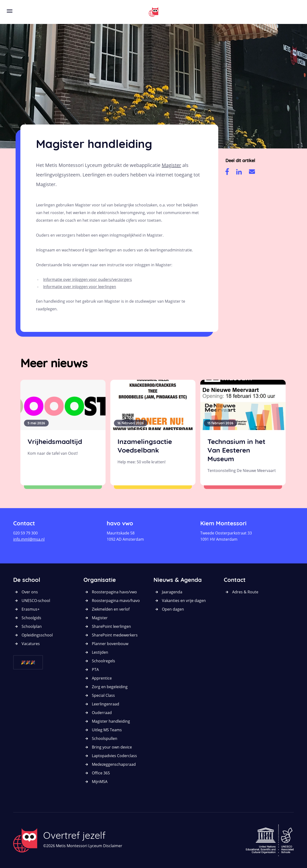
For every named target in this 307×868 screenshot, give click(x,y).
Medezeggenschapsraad (114, 764)
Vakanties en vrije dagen (184, 601)
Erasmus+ (31, 609)
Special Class (103, 695)
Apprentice (102, 678)
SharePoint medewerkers (115, 635)
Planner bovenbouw (110, 644)
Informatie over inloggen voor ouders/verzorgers (88, 279)
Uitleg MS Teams (107, 730)
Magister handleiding (111, 721)
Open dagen (173, 609)
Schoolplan (32, 626)
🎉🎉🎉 (28, 662)
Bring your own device (112, 747)
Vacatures (31, 644)
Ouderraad (102, 713)
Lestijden (100, 652)
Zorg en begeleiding (110, 687)
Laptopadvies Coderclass (114, 756)
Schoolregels (103, 661)
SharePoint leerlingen (111, 626)
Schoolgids (31, 618)
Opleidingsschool (37, 635)
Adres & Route (245, 592)
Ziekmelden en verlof (111, 609)
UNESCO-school (36, 601)
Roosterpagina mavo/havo (116, 601)
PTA (95, 669)
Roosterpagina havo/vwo (114, 592)
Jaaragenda (172, 592)
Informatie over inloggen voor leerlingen (80, 287)
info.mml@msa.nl (29, 539)
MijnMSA (100, 782)
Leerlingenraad (106, 704)
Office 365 (101, 773)
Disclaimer (113, 846)
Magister (171, 165)
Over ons (30, 592)
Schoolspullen (105, 738)
